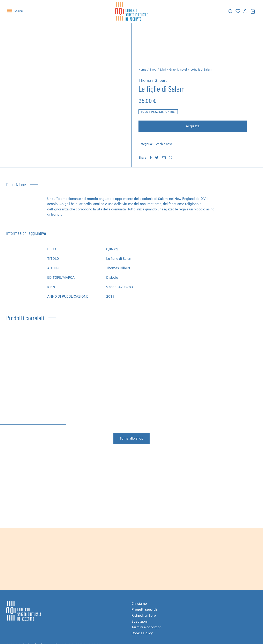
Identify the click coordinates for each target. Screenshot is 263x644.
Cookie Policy (142, 635)
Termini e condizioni (147, 629)
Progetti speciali (144, 612)
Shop (155, 72)
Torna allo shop (131, 440)
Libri (165, 72)
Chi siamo (139, 606)
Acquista (194, 128)
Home (145, 72)
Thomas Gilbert (155, 82)
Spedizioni (140, 623)
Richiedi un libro (144, 617)
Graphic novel (180, 72)
